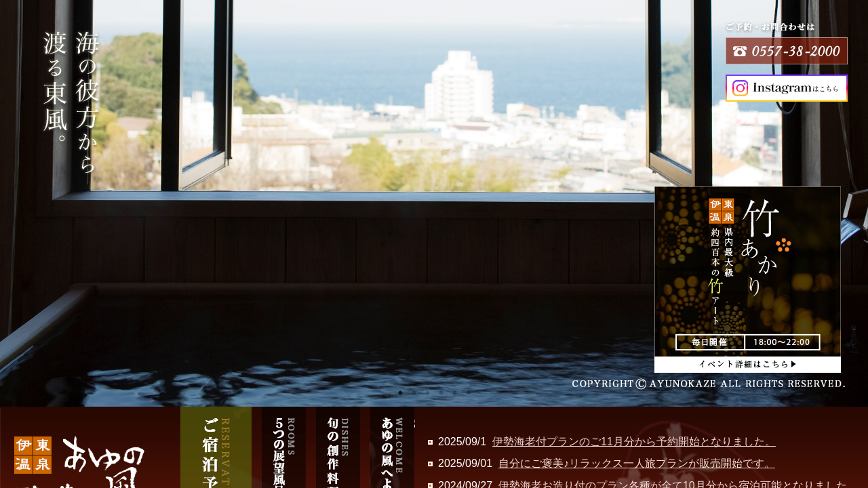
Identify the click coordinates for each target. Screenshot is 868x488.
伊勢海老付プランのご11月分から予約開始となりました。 (634, 442)
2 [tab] (414, 393)
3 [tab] (427, 393)
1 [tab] (400, 393)
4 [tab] (441, 393)
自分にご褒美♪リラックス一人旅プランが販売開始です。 (637, 463)
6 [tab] (468, 393)
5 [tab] (454, 393)
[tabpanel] (434, 203)
